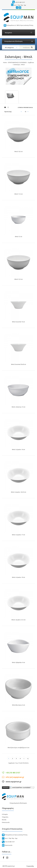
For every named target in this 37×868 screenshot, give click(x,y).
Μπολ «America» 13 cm (18, 407)
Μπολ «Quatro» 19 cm (18, 577)
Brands (4, 820)
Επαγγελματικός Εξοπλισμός (18, 803)
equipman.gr (11, 866)
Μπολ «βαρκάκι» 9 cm (18, 662)
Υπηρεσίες (5, 817)
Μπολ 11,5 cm (19, 194)
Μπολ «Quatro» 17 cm (18, 535)
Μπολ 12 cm (19, 237)
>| (28, 758)
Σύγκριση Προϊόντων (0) (25, 107)
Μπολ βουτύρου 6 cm (19, 705)
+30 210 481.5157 (20, 2)
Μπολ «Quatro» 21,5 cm (18, 620)
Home (5, 62)
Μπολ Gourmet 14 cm (18, 322)
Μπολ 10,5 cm (19, 151)
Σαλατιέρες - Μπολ (19, 65)
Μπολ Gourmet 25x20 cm (19, 364)
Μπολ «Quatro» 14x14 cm (19, 492)
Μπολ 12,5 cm (19, 279)
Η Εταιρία (5, 814)
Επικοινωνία (6, 822)
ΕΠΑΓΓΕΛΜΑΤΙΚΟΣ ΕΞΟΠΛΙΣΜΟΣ (17, 62)
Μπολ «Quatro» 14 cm (18, 449)
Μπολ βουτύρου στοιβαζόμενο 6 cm (18, 748)
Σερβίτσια (31, 62)
